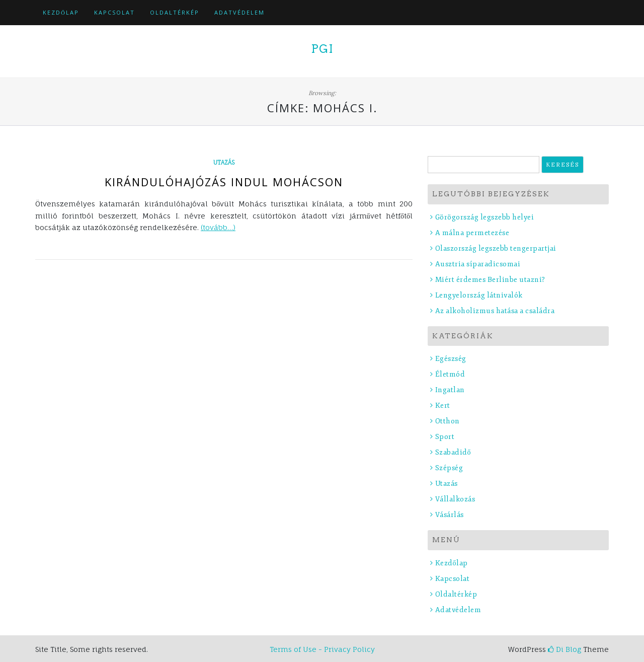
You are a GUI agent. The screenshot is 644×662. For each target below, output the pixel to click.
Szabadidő (453, 452)
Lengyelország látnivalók (479, 295)
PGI (322, 49)
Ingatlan (450, 390)
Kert (443, 406)
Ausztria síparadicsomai (478, 264)
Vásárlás (450, 515)
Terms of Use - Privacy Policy (322, 649)
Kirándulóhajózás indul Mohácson (224, 182)
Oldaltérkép (175, 12)
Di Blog (565, 649)
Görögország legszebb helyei (485, 217)
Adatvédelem (239, 12)
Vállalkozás (455, 499)
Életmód (450, 374)
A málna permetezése (472, 233)
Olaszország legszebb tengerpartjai (496, 248)
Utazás (224, 163)
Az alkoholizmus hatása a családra (495, 311)
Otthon (448, 421)
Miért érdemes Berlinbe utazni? (490, 280)
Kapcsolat (114, 12)
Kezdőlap (61, 12)
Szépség (449, 468)
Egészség (451, 359)
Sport (445, 437)
